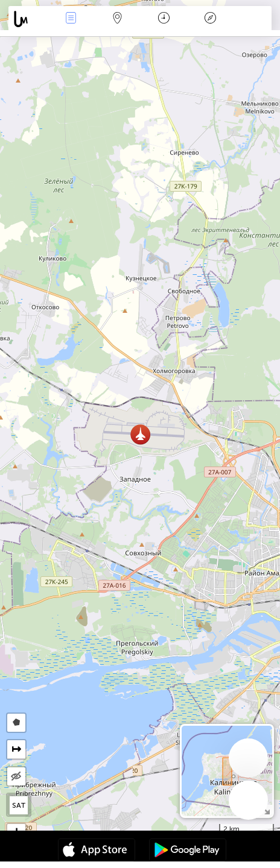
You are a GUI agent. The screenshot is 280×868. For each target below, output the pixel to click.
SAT (19, 805)
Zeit (164, 19)
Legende (211, 19)
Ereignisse (71, 19)
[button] (140, 434)
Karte (118, 19)
